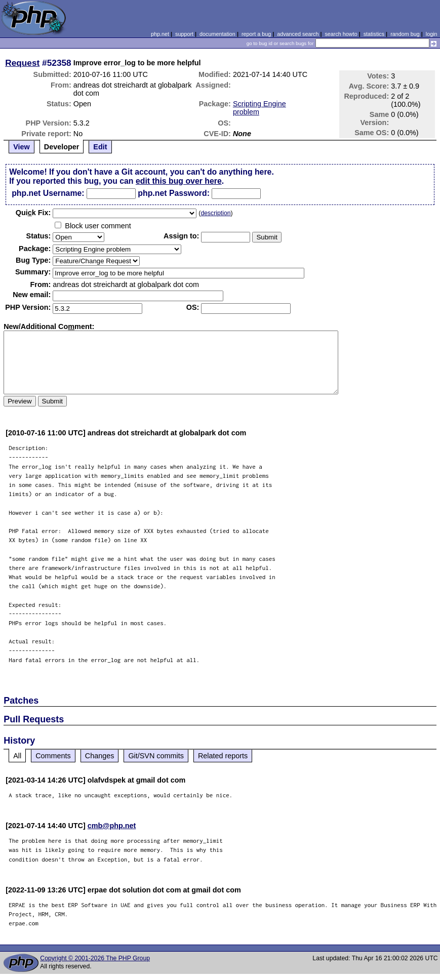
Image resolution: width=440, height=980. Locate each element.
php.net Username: (48, 193)
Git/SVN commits (156, 756)
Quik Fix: (33, 213)
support (184, 34)
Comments (53, 756)
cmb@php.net (112, 826)
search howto (341, 34)
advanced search (298, 34)
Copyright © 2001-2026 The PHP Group (95, 958)
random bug (405, 34)
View (22, 147)
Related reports (223, 756)
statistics (374, 34)
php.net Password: (174, 193)
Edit (100, 147)
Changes (100, 756)
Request (22, 63)
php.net (160, 34)
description (215, 213)
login (432, 34)
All (17, 756)
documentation (217, 34)
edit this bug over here (179, 181)
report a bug (256, 34)
